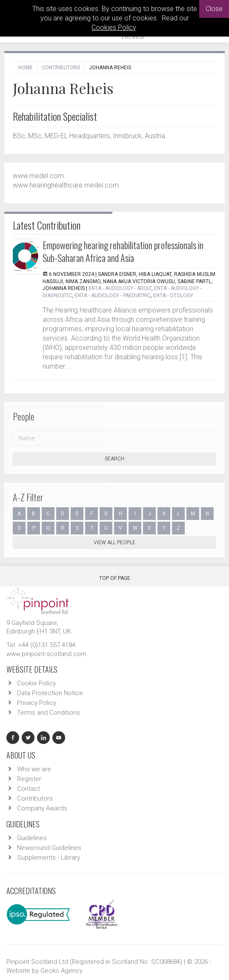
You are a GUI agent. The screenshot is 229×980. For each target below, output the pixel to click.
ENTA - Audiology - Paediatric (113, 295)
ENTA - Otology (173, 295)
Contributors (61, 68)
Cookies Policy (114, 27)
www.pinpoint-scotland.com (46, 654)
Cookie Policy (36, 683)
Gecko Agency (62, 971)
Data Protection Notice (50, 693)
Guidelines (32, 838)
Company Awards (42, 808)
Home (26, 68)
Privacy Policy (37, 703)
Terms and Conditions (49, 713)
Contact (29, 789)
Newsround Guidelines (49, 848)
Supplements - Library (49, 858)
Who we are (34, 769)
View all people (114, 543)
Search (114, 459)
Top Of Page (115, 575)
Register (29, 779)
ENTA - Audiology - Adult (120, 288)
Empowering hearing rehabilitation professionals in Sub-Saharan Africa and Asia (123, 251)
